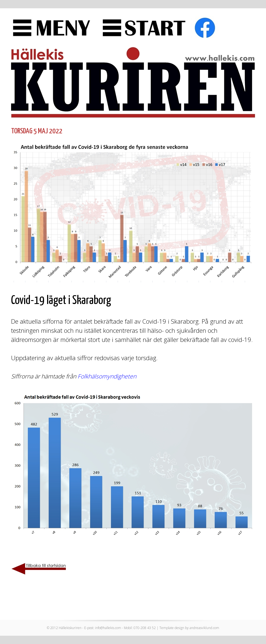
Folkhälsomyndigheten (107, 376)
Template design (172, 628)
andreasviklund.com (204, 628)
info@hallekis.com (108, 628)
